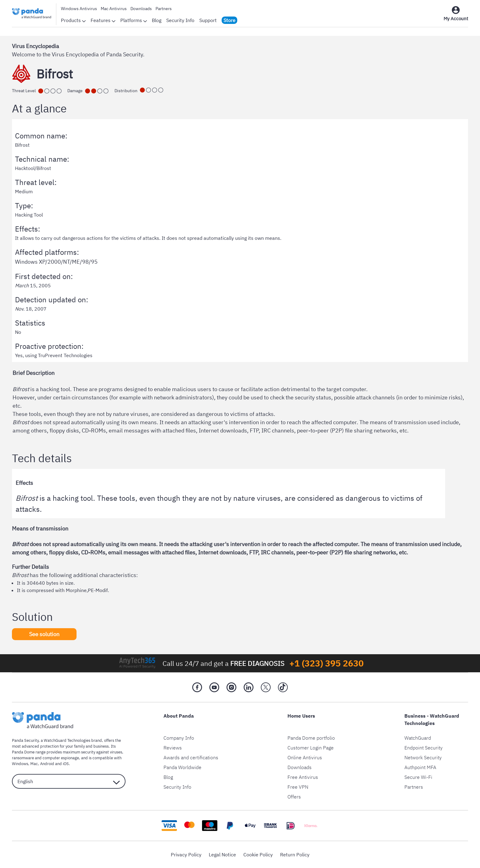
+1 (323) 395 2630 (326, 663)
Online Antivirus (305, 757)
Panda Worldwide (182, 767)
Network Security (423, 757)
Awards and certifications (191, 757)
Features (103, 20)
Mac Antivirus (114, 9)
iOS (66, 764)
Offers (294, 797)
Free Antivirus (303, 777)
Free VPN (298, 787)
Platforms (134, 20)
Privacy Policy (186, 855)
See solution (44, 634)
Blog (157, 20)
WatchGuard (418, 738)
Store (229, 20)
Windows (20, 764)
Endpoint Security (424, 748)
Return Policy (295, 855)
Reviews (173, 748)
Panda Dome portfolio (311, 738)
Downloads (141, 9)
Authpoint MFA (420, 767)
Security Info (180, 20)
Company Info (179, 738)
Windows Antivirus (79, 9)
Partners (164, 9)
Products (73, 20)
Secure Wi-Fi (418, 777)
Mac (34, 764)
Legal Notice (222, 855)
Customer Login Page (311, 748)
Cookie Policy (258, 855)
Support (208, 20)
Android (47, 764)
